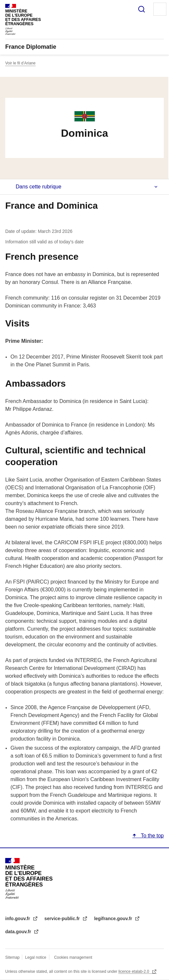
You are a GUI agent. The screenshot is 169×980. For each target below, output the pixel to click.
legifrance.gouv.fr (114, 919)
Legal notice (36, 957)
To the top (152, 836)
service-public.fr (63, 919)
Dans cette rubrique (39, 187)
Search (142, 9)
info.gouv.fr (18, 919)
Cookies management (73, 957)
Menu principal (160, 9)
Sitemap (13, 957)
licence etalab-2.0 (134, 971)
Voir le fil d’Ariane (20, 63)
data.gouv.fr (19, 932)
